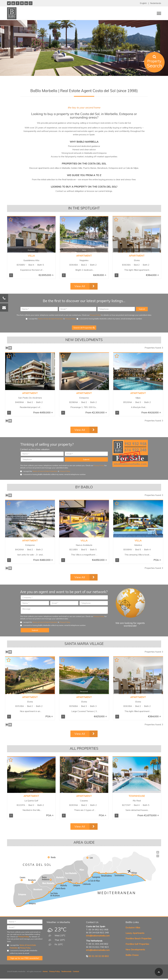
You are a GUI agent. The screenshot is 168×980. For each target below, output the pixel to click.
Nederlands (156, 3)
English (143, 3)
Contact (76, 971)
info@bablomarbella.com (98, 936)
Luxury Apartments (135, 933)
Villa (31, 256)
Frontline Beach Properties (138, 938)
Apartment (84, 256)
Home (45, 971)
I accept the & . (51, 319)
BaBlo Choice (132, 955)
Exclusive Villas (133, 927)
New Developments (135, 949)
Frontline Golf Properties (137, 944)
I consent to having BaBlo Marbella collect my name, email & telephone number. (109, 319)
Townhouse (137, 796)
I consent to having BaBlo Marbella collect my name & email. (22, 952)
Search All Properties (84, 328)
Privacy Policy (95, 315)
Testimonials (66, 971)
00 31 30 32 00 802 (99, 956)
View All (80, 286)
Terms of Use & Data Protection (50, 319)
